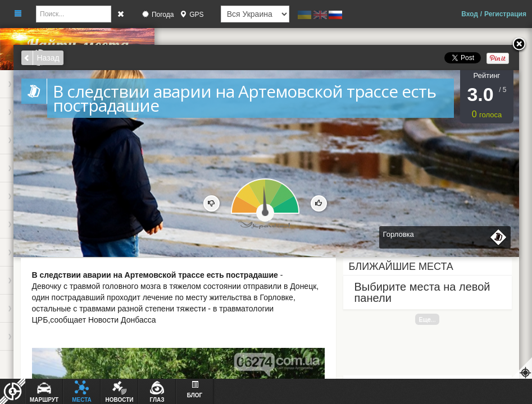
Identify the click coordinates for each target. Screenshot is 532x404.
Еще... (427, 319)
